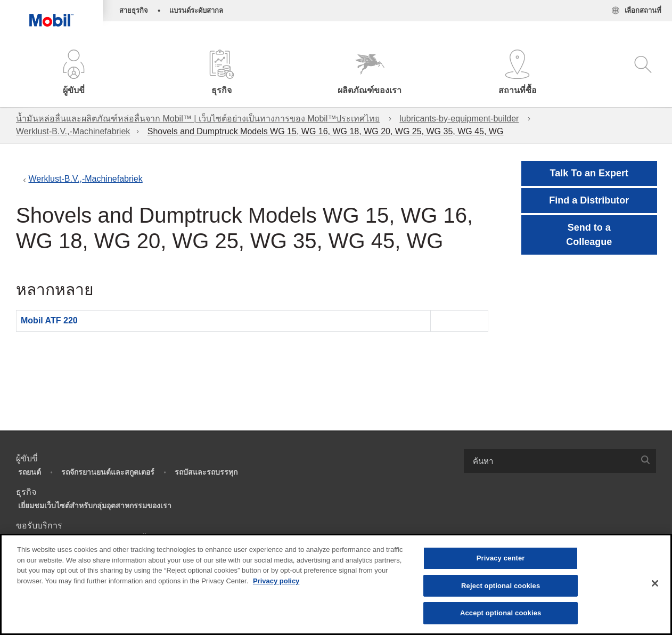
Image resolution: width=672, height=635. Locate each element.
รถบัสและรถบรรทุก (206, 472)
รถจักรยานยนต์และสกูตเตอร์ (108, 472)
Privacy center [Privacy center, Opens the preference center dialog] (501, 558)
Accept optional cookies (501, 613)
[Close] (655, 583)
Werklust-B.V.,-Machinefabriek (73, 131)
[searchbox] (549, 461)
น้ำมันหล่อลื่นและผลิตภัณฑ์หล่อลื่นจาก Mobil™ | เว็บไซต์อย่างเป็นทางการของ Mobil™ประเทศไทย (198, 119)
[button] (74, 73)
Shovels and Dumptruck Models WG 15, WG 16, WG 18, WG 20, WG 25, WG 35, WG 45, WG (326, 131)
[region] (336, 584)
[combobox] (560, 461)
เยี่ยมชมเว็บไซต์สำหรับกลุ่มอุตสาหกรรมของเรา (95, 506)
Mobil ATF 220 (49, 320)
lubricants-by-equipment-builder (459, 119)
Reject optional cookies (501, 586)
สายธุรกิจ (134, 10)
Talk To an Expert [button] (589, 173)
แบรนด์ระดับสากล (196, 10)
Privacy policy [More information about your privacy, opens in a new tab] (276, 581)
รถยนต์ (30, 472)
